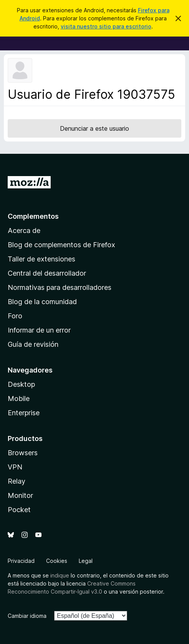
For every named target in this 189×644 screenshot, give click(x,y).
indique (60, 575)
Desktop (21, 384)
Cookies (57, 561)
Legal (86, 561)
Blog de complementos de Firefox (61, 245)
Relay (17, 481)
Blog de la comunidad (42, 302)
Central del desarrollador (47, 273)
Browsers (23, 453)
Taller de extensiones (41, 259)
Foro (15, 316)
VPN (15, 467)
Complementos (33, 216)
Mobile (19, 399)
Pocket (19, 510)
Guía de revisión (33, 344)
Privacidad (21, 561)
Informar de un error (39, 330)
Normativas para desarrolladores (60, 287)
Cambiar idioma (27, 616)
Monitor (20, 495)
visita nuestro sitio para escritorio (106, 26)
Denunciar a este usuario (94, 128)
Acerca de (24, 230)
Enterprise (24, 413)
